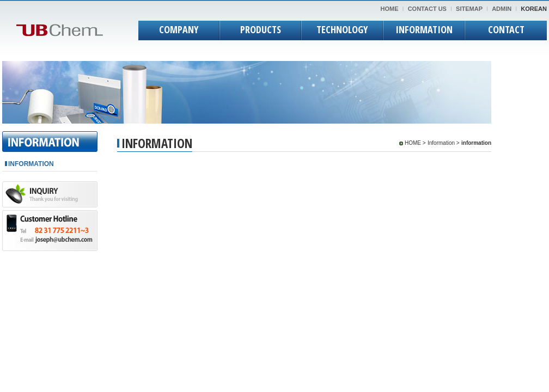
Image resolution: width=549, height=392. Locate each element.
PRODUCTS (261, 29)
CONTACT (506, 29)
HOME (390, 9)
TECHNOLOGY (342, 29)
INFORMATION (424, 29)
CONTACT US (427, 9)
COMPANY (179, 29)
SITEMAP (469, 9)
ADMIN (502, 9)
